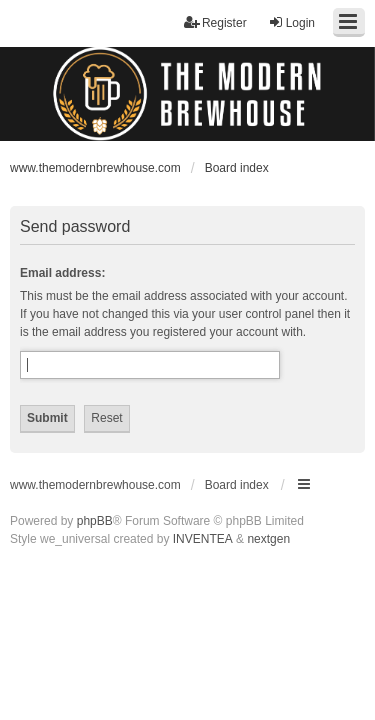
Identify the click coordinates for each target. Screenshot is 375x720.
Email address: (62, 273)
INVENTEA (203, 539)
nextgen (268, 539)
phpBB (95, 521)
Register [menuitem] (215, 22)
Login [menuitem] (291, 22)
